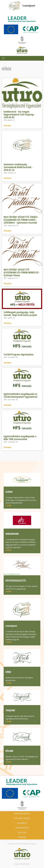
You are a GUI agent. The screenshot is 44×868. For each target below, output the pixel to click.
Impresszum (22, 832)
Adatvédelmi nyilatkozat (22, 813)
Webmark (27, 864)
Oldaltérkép (22, 837)
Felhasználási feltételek (22, 818)
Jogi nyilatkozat (22, 823)
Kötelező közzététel (22, 828)
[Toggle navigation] (3, 58)
